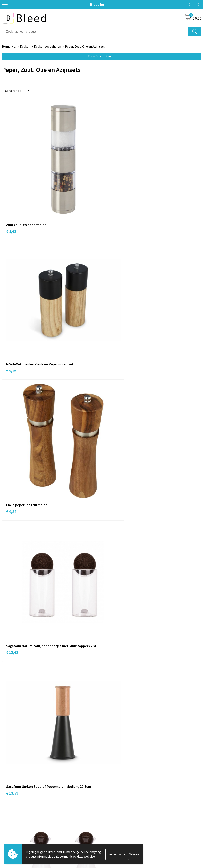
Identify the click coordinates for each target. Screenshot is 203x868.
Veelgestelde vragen (117, 761)
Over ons (109, 755)
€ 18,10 (112, 566)
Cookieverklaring (115, 822)
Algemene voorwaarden (120, 816)
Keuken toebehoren (48, 46)
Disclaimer (111, 834)
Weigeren (134, 854)
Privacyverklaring (115, 828)
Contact (8, 816)
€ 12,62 (112, 325)
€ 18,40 (12, 683)
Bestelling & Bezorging (18, 822)
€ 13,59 (12, 443)
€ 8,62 (11, 207)
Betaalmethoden (14, 828)
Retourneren (11, 834)
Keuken (25, 46)
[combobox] (95, 31)
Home (6, 46)
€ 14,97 (112, 448)
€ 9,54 (11, 325)
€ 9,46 (111, 207)
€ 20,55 (112, 683)
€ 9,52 (11, 566)
